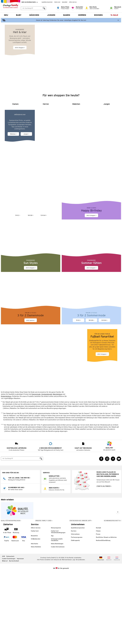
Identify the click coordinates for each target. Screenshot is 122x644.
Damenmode (36, 465)
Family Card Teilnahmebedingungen (58, 603)
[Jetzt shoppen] (61, 53)
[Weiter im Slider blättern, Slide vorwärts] (118, 583)
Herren (82, 15)
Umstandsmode (47, 465)
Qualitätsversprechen (47, 2)
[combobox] (33, 8)
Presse (98, 605)
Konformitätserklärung (103, 611)
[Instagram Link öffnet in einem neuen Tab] (107, 530)
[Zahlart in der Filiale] (7, 601)
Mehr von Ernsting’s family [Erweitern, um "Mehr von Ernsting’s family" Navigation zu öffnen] (30, 2)
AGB (3, 627)
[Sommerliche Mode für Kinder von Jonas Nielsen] (61, 209)
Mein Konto (35, 615)
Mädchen (34, 15)
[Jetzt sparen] (31, 371)
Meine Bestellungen (57, 615)
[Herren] (46, 162)
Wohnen (98, 15)
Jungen (51, 15)
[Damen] (15, 162)
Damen (67, 15)
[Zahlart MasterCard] (15, 609)
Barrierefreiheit (14, 632)
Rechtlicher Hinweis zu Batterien (106, 608)
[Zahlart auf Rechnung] (16, 601)
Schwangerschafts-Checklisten (57, 611)
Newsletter (65, 2)
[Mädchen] (76, 162)
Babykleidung (57, 465)
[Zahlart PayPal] (7, 609)
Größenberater (36, 610)
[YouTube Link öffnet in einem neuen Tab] (119, 530)
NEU (6, 15)
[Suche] (20, 529)
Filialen (98, 602)
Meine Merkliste (36, 618)
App (52, 607)
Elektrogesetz (75, 611)
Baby (19, 15)
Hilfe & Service (73, 2)
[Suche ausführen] (44, 8)
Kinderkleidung (6, 467)
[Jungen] (107, 162)
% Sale (114, 15)
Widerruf (5, 632)
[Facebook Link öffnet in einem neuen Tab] (101, 530)
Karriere (74, 602)
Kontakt (98, 599)
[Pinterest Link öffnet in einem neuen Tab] (113, 530)
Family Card (57, 2)
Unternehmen (75, 605)
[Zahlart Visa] (23, 609)
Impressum (20, 630)
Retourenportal (56, 599)
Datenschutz (10, 627)
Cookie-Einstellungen (9, 630)
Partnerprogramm (77, 608)
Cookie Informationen (58, 618)
